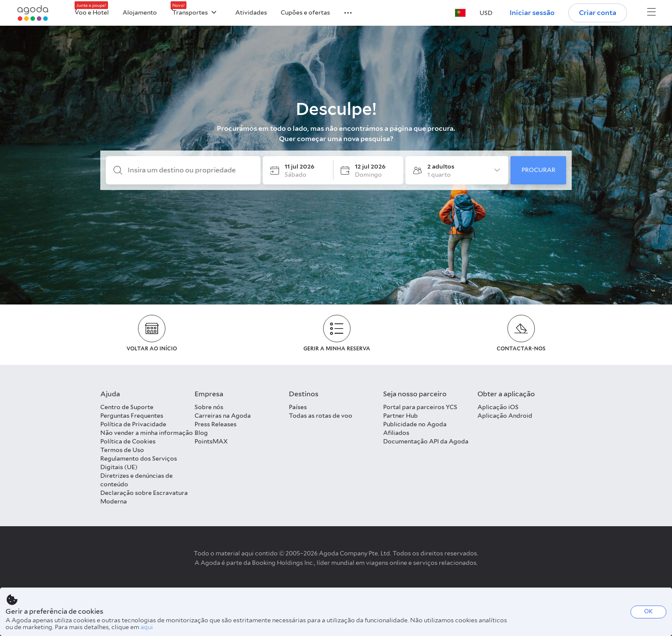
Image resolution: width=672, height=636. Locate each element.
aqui (147, 627)
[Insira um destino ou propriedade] (190, 170)
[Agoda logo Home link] (33, 13)
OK (648, 611)
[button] (343, 12)
